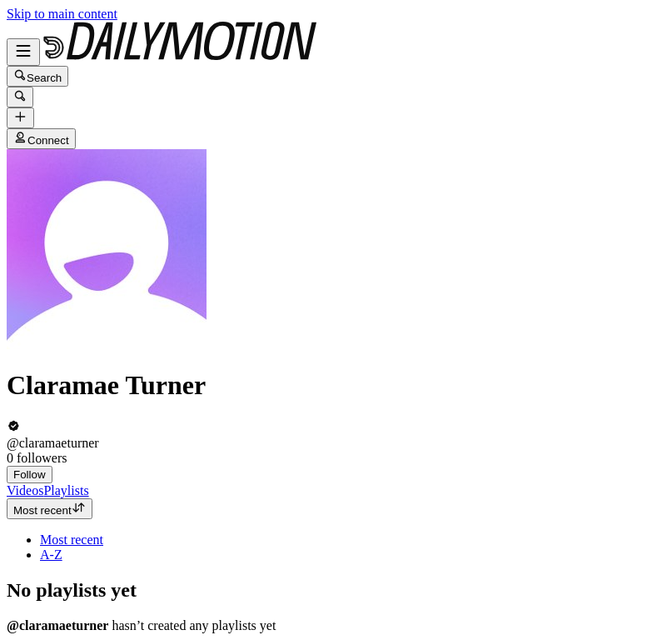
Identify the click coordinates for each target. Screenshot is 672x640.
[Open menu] (23, 52)
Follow (30, 475)
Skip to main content (62, 14)
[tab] (25, 490)
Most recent (50, 509)
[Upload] (20, 118)
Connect (41, 139)
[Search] (20, 97)
